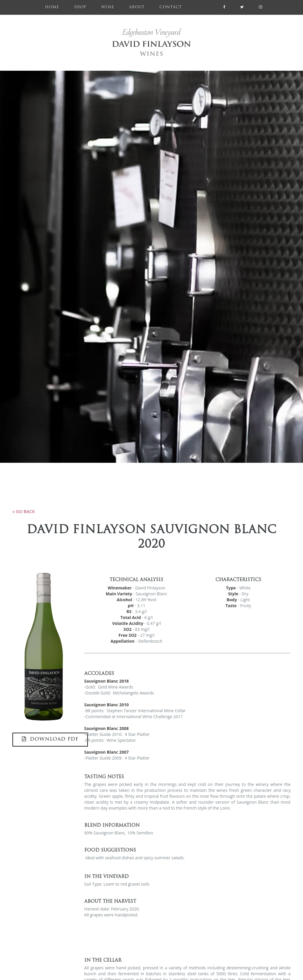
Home (56, 7)
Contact (171, 7)
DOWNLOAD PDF (50, 739)
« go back (24, 511)
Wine (108, 7)
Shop (80, 7)
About (137, 7)
